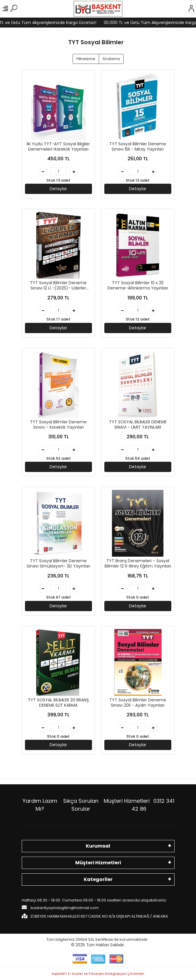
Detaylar (58, 189)
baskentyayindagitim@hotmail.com (60, 908)
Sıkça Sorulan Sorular (81, 805)
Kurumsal (98, 846)
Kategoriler (98, 879)
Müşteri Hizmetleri (139, 805)
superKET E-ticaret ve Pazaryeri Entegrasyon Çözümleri (98, 974)
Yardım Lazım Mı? (40, 805)
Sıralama (111, 59)
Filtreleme (86, 59)
